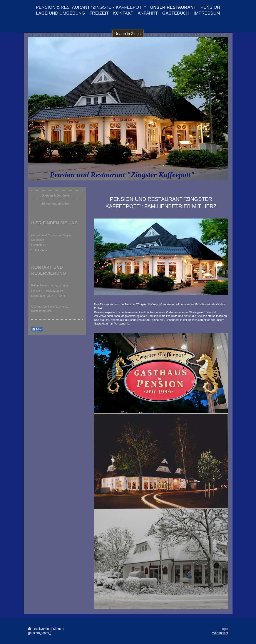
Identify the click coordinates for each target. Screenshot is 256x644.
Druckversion (40, 629)
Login (224, 629)
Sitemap (59, 629)
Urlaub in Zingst (128, 34)
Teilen (37, 330)
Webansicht (220, 633)
